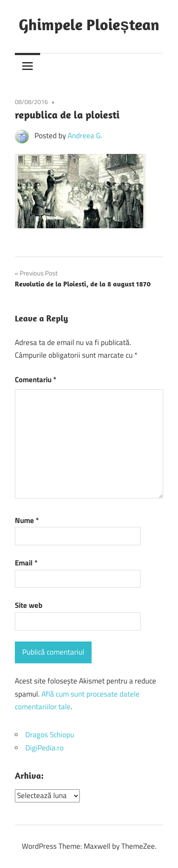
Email (26, 563)
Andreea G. (85, 136)
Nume (27, 520)
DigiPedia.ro (44, 748)
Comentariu (36, 380)
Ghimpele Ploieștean (89, 24)
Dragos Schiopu (50, 735)
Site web (29, 605)
